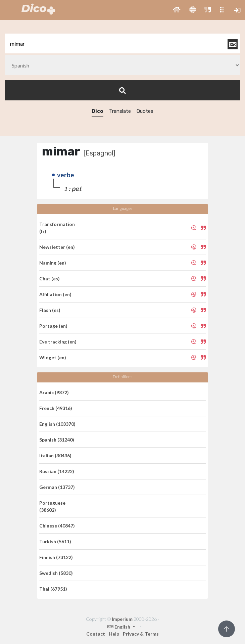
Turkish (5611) (55, 541)
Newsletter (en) (57, 247)
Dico (97, 111)
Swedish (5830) (56, 573)
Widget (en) (53, 357)
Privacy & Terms (141, 634)
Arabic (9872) (54, 392)
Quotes (145, 111)
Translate (120, 111)
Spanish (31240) (57, 440)
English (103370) (57, 424)
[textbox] (122, 43)
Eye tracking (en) (58, 342)
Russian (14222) (57, 471)
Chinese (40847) (57, 526)
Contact (96, 634)
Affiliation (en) (55, 294)
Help (114, 634)
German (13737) (57, 487)
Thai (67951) (53, 589)
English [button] (119, 627)
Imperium (122, 619)
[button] (177, 10)
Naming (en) (53, 263)
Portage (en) (53, 326)
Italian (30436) (55, 455)
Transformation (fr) (57, 228)
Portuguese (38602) (52, 506)
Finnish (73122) (56, 557)
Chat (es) (50, 279)
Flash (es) (50, 310)
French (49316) (56, 408)
